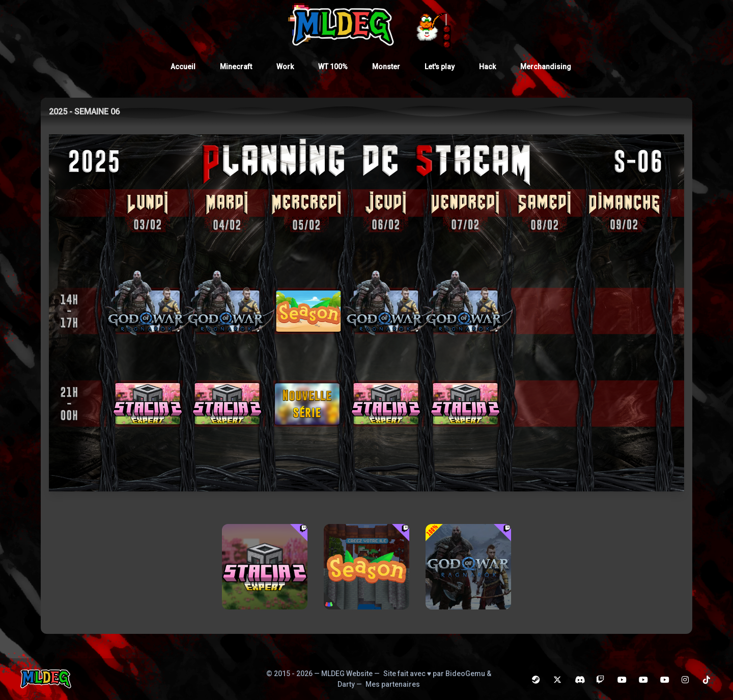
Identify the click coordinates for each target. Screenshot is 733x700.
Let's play (440, 67)
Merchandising (546, 67)
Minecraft (236, 67)
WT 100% (333, 67)
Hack (487, 67)
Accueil (183, 67)
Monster (386, 67)
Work (285, 67)
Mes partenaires (393, 684)
